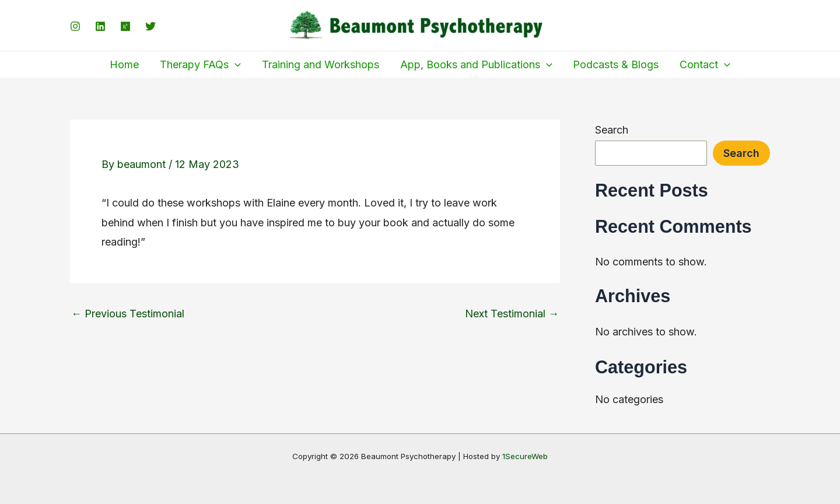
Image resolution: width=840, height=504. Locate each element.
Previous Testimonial (128, 314)
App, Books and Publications (476, 64)
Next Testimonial (512, 314)
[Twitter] (150, 26)
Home (124, 64)
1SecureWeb (525, 456)
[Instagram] (75, 26)
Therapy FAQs (200, 64)
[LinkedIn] (100, 26)
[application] (235, 64)
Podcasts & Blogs (616, 64)
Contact (705, 64)
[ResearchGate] (125, 26)
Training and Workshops (321, 64)
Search (612, 130)
